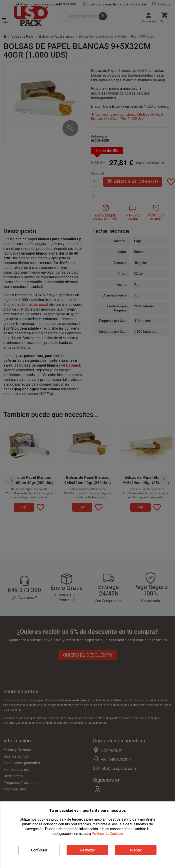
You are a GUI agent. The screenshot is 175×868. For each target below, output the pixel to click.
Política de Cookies (107, 834)
